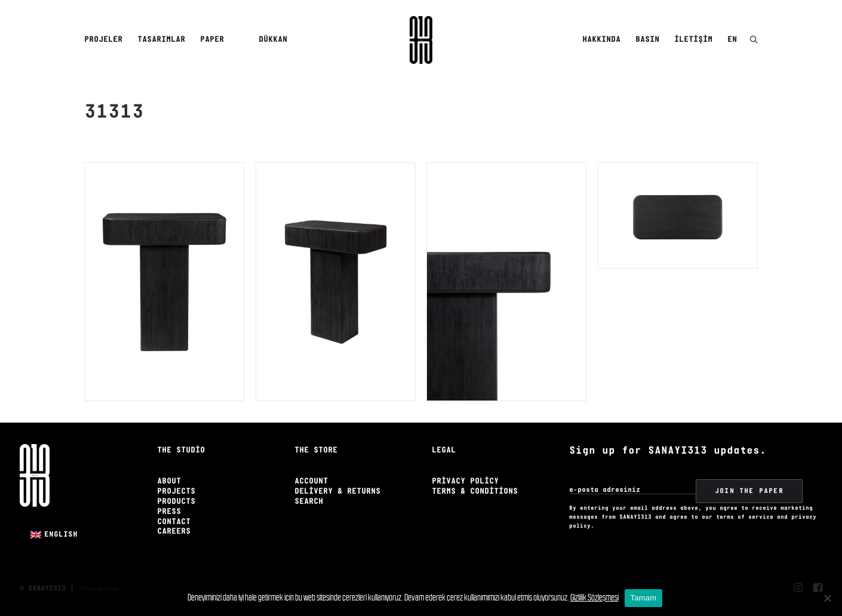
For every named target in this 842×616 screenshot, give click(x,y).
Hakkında (601, 40)
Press (169, 512)
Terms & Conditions (475, 492)
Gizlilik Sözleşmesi (594, 597)
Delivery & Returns (337, 492)
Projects (176, 492)
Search (309, 502)
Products (176, 502)
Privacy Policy (465, 481)
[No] (827, 598)
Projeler (103, 40)
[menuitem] (105, 40)
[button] (754, 40)
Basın (647, 40)
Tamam (644, 598)
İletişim (693, 40)
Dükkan (273, 40)
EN (732, 40)
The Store (316, 450)
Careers (174, 532)
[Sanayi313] (421, 40)
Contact (174, 522)
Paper (212, 40)
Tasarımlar (161, 40)
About (169, 481)
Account (311, 481)
